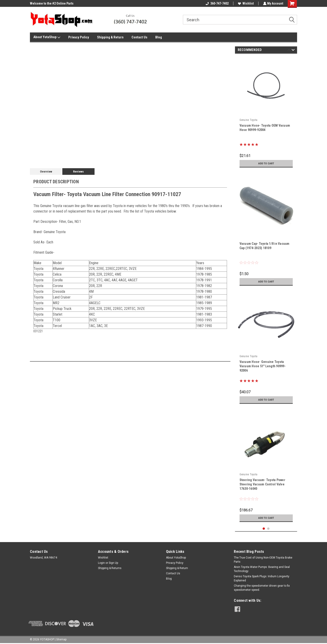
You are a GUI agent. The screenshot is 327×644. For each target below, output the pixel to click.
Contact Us (139, 37)
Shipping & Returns (110, 568)
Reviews (78, 172)
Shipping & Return (110, 37)
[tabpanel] (266, 114)
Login (101, 563)
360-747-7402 (217, 3)
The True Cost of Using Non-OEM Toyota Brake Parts (263, 560)
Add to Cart (266, 163)
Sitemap (61, 639)
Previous (289, 51)
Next (293, 51)
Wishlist (245, 3)
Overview (46, 172)
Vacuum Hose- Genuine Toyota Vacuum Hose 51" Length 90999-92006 (263, 366)
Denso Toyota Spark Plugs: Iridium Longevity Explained (262, 578)
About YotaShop (47, 37)
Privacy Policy (79, 37)
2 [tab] (268, 529)
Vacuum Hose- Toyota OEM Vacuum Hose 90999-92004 (265, 128)
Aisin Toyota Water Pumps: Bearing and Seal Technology (262, 569)
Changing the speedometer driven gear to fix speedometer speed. (262, 588)
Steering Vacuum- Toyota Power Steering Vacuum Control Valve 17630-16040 (262, 484)
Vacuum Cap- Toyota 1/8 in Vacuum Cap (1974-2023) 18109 (265, 246)
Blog (159, 37)
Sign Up (113, 563)
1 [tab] (264, 529)
